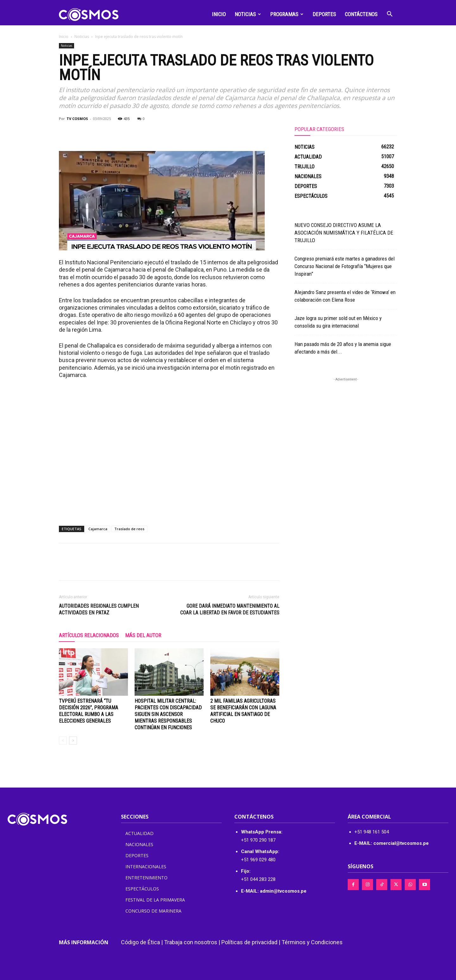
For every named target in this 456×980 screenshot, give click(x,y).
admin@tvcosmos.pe (283, 891)
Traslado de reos (129, 529)
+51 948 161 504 (372, 832)
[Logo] (89, 14)
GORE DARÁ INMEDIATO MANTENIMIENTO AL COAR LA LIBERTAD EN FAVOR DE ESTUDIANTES (230, 609)
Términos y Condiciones (312, 942)
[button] (389, 15)
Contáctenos (361, 14)
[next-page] (73, 741)
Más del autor (143, 635)
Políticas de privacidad (249, 942)
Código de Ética (140, 942)
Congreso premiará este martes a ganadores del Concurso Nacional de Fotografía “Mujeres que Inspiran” (345, 266)
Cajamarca (98, 529)
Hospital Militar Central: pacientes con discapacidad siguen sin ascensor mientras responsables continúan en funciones (168, 714)
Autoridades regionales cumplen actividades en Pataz (99, 609)
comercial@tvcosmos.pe (401, 843)
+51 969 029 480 (258, 860)
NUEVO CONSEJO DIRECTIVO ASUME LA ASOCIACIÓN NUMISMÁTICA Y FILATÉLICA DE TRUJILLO (344, 233)
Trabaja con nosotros (191, 942)
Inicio (219, 14)
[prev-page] (63, 741)
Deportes (324, 14)
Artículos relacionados (89, 635)
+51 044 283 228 (258, 879)
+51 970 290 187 (258, 840)
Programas (287, 14)
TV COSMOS (77, 119)
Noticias (248, 14)
